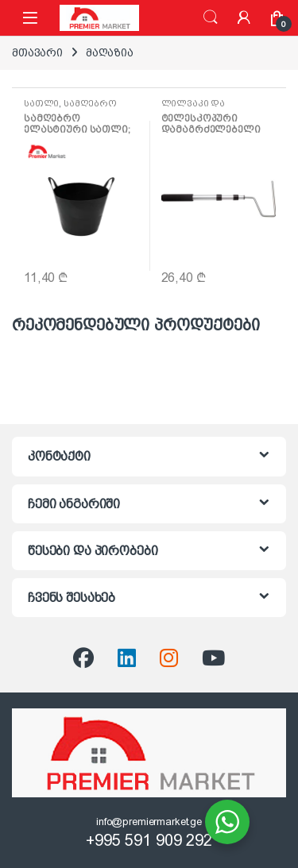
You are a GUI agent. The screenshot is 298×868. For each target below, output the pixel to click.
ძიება (211, 17)
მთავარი (37, 52)
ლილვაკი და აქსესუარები (194, 108)
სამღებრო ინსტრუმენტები (70, 108)
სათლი (41, 103)
